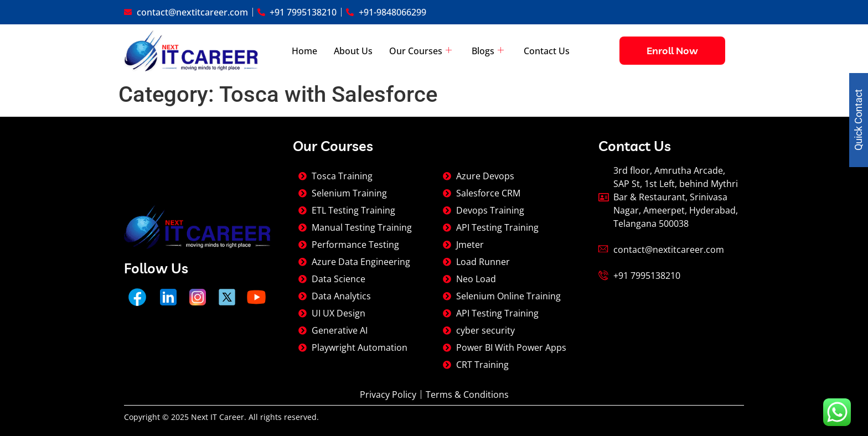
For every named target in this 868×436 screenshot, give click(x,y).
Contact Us (547, 51)
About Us (353, 51)
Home (304, 51)
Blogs (488, 51)
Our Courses (420, 51)
